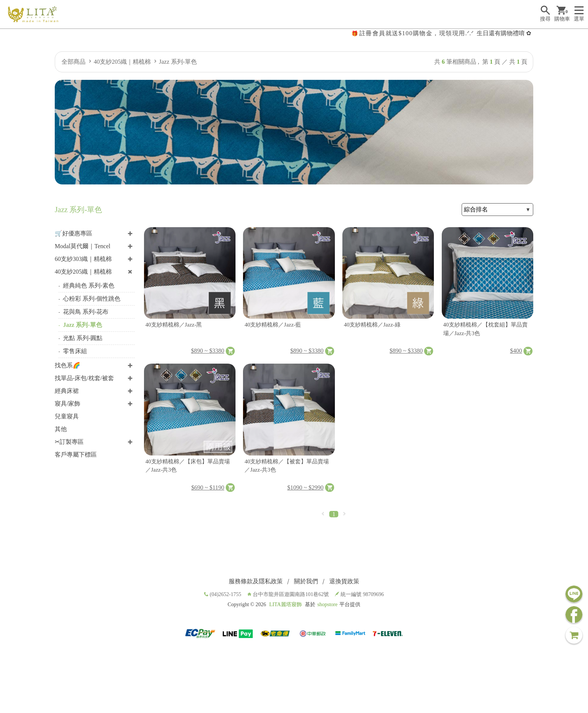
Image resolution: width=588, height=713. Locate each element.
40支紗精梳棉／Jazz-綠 (372, 325)
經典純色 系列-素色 (89, 285)
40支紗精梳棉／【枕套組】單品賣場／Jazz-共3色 (485, 329)
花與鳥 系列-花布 (86, 312)
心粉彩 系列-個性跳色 (92, 299)
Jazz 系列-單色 (178, 62)
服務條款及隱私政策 (256, 581)
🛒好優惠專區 (73, 233)
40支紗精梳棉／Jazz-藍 (273, 325)
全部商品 (73, 62)
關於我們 (306, 581)
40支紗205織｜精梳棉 (122, 62)
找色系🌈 (67, 365)
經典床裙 (67, 391)
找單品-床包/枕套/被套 (84, 378)
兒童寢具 (67, 416)
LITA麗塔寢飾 (286, 604)
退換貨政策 (344, 581)
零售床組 (75, 351)
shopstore (327, 604)
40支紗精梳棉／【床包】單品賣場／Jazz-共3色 (188, 466)
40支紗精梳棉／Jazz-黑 (174, 325)
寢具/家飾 (67, 404)
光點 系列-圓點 (83, 338)
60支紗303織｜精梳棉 (83, 259)
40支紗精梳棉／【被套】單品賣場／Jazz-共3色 (287, 466)
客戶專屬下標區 (76, 455)
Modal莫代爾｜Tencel (82, 246)
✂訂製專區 (69, 442)
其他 (61, 429)
